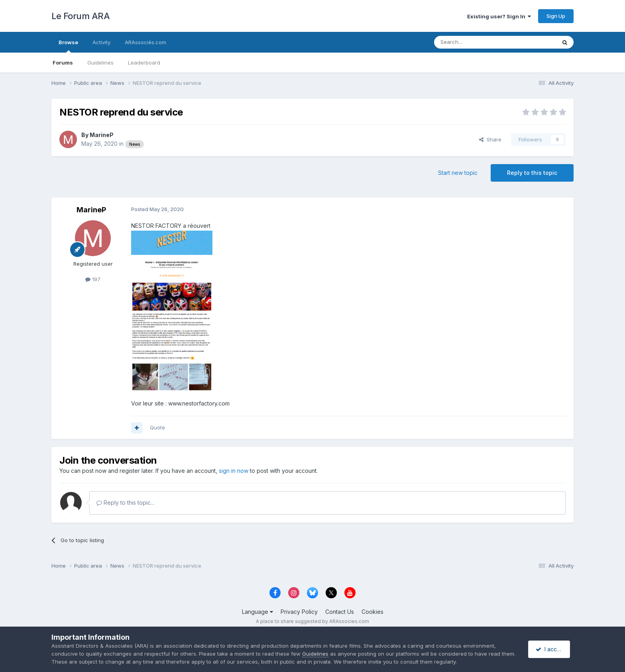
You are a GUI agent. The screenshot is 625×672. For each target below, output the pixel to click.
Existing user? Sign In (499, 16)
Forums (63, 63)
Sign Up (556, 16)
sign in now (234, 471)
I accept (550, 649)
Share (490, 139)
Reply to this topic (532, 173)
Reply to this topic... (125, 503)
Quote (157, 427)
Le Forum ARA (81, 16)
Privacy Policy (299, 612)
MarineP (102, 135)
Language (257, 612)
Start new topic (458, 173)
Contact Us (340, 612)
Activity (101, 42)
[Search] (475, 42)
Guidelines (100, 63)
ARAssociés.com (145, 42)
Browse (68, 46)
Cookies (372, 612)
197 (93, 279)
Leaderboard (144, 63)
